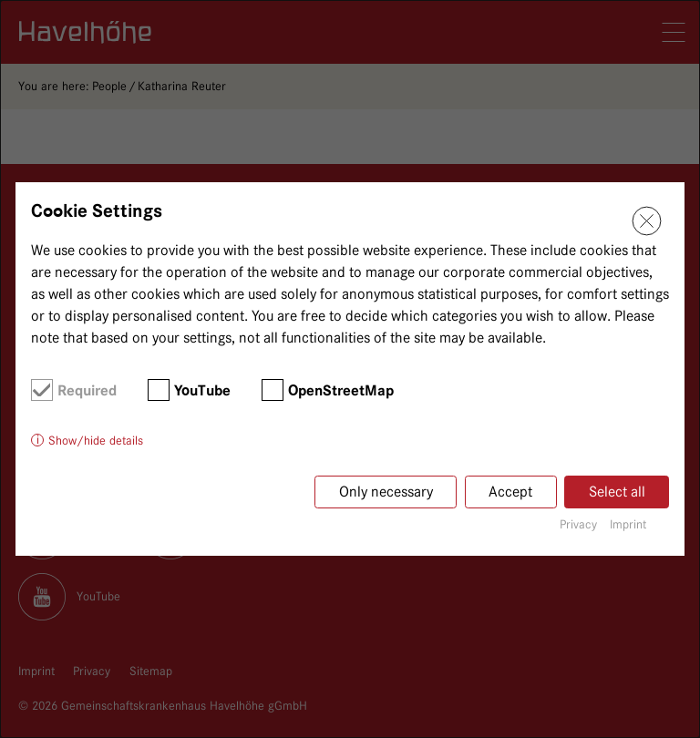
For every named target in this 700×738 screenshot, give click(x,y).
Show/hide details (96, 440)
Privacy (578, 524)
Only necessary (386, 492)
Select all (617, 492)
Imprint (628, 524)
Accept (510, 492)
